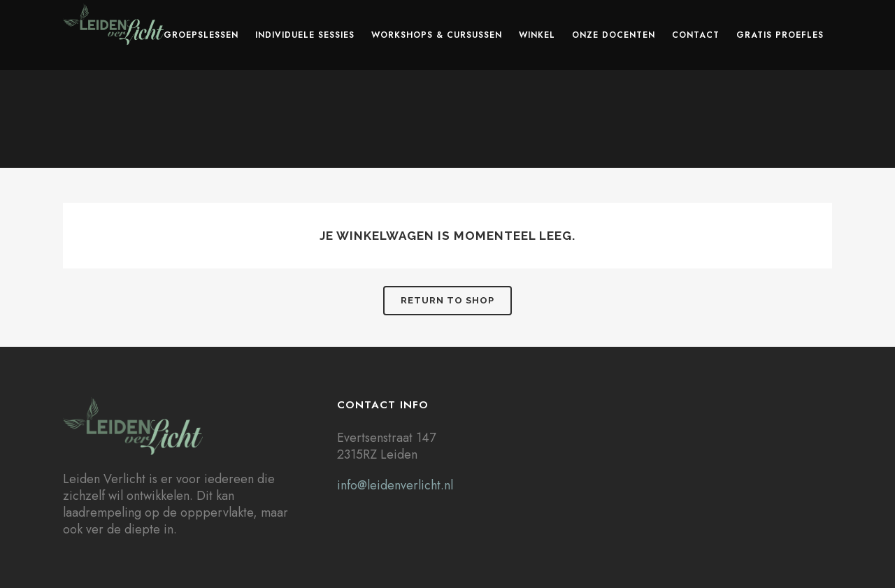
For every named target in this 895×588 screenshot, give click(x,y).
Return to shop (447, 300)
